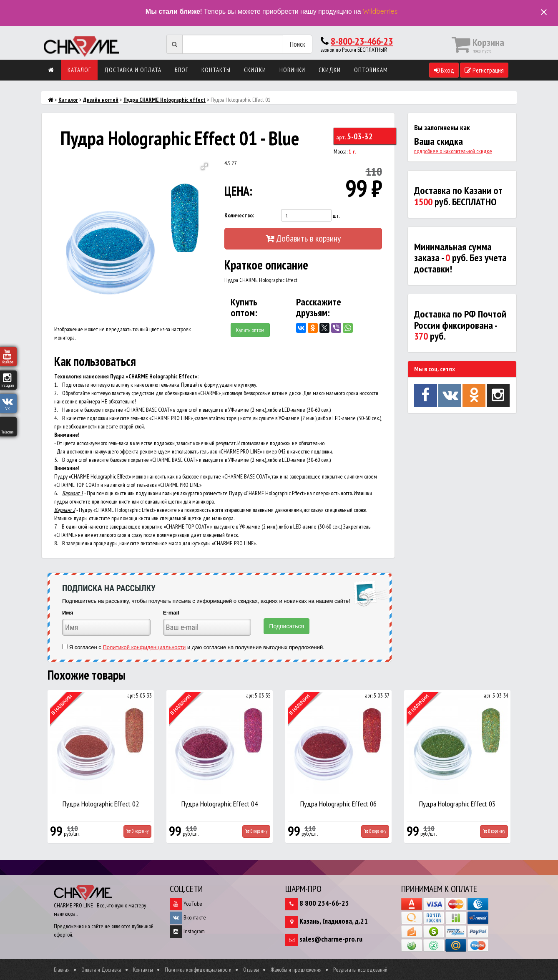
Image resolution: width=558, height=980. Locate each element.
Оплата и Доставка (101, 970)
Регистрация (484, 70)
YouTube (186, 904)
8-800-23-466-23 (362, 41)
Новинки (292, 70)
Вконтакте (188, 917)
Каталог (79, 70)
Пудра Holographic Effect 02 (101, 804)
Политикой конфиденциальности (144, 647)
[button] (204, 166)
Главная (62, 970)
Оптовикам (371, 70)
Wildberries (380, 11)
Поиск (298, 44)
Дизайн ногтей (101, 100)
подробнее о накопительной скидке (453, 151)
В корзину (137, 831)
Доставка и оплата (133, 70)
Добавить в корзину (303, 238)
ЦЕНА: (238, 191)
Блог (181, 70)
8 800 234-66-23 (324, 903)
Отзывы (251, 970)
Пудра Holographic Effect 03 (457, 804)
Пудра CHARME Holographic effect (165, 100)
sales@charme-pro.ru (331, 939)
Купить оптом (250, 330)
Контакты (216, 70)
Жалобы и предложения (296, 970)
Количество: (239, 215)
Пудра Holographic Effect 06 (338, 804)
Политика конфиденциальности (198, 970)
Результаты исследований (360, 970)
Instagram (187, 931)
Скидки (255, 70)
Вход (444, 70)
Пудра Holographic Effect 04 (220, 804)
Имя (68, 613)
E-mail (171, 613)
